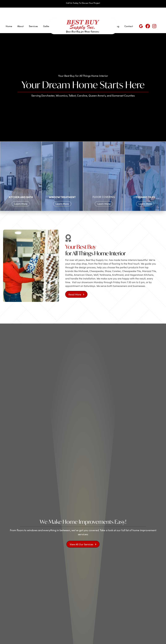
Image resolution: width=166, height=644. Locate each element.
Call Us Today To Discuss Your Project (83, 3)
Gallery (47, 26)
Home (9, 26)
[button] (76, 294)
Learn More (21, 204)
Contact (129, 26)
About (20, 26)
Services (33, 26)
